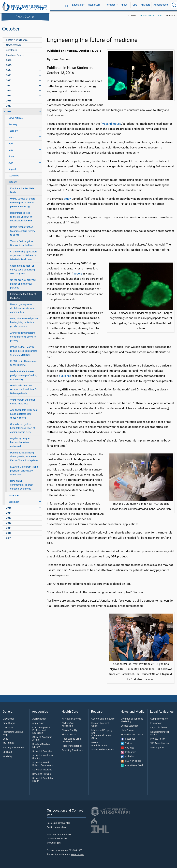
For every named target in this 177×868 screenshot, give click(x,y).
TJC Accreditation (160, 743)
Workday (8, 756)
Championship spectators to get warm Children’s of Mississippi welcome (24, 256)
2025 (9, 65)
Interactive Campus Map (13, 733)
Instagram (128, 752)
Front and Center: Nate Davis (22, 190)
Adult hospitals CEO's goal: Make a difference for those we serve (24, 414)
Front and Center (15, 55)
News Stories (25, 16)
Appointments (161, 5)
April (11, 144)
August (12, 169)
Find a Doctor (69, 735)
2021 (9, 86)
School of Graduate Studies (42, 757)
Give (135, 5)
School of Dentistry (42, 751)
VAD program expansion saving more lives (23, 402)
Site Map (7, 752)
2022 (9, 80)
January (13, 124)
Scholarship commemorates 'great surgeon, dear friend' (22, 485)
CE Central (8, 719)
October (13, 182)
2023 (9, 75)
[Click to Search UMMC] (174, 5)
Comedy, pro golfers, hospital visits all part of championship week (23, 428)
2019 (9, 96)
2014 (9, 513)
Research (111, 5)
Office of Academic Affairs (42, 739)
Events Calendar (129, 726)
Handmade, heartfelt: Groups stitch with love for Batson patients (24, 390)
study (67, 199)
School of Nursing (42, 774)
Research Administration (99, 744)
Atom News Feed (132, 766)
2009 (9, 538)
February (13, 131)
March (12, 137)
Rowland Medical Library (41, 746)
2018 (9, 101)
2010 (9, 533)
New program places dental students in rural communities (22, 308)
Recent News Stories (17, 40)
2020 (9, 91)
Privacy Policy (158, 739)
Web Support (157, 748)
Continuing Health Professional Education (42, 730)
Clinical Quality (70, 730)
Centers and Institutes (103, 719)
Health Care (94, 5)
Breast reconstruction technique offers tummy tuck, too (23, 231)
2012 (9, 523)
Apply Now (38, 723)
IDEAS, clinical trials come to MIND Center (24, 363)
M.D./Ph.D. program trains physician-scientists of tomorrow (24, 471)
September (14, 176)
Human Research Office (100, 725)
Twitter (127, 743)
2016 (160, 15)
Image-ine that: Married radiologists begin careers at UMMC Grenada (24, 351)
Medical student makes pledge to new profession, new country (24, 375)
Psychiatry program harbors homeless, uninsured (21, 442)
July (11, 163)
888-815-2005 (77, 854)
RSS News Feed (131, 761)
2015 (9, 508)
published (65, 376)
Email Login (9, 723)
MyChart (145, 5)
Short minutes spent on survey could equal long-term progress (23, 270)
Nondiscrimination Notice (160, 733)
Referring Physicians (73, 750)
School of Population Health (43, 780)
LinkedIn (127, 757)
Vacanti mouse (112, 124)
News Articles (16, 118)
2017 (9, 106)
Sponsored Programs (102, 750)
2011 (9, 528)
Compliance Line (159, 719)
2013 (9, 518)
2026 (9, 60)
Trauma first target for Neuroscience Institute (22, 243)
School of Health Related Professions (43, 764)
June (11, 156)
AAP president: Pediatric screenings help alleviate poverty (23, 337)
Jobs (5, 739)
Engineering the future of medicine (23, 296)
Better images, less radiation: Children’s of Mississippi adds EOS (22, 217)
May (11, 150)
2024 (9, 70)
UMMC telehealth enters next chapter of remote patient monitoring (23, 203)
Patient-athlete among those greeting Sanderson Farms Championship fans (24, 457)
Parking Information (13, 748)
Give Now (8, 728)
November (14, 496)
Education (77, 5)
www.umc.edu (54, 843)
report (78, 273)
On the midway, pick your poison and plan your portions (23, 284)
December (14, 502)
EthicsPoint (156, 723)
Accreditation (39, 719)
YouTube (128, 748)
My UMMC (8, 743)
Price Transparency (72, 746)
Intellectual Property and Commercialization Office (102, 734)
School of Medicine (42, 770)
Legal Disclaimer (159, 728)
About (124, 5)
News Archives (14, 45)
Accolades (11, 50)
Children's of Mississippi (68, 725)
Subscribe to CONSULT (133, 735)
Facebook (128, 739)
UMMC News (128, 730)
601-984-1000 (76, 850)
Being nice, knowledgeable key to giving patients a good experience (24, 322)
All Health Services (71, 719)
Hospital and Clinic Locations (72, 740)
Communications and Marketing (132, 720)
